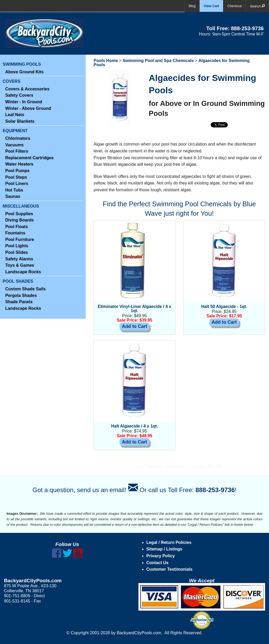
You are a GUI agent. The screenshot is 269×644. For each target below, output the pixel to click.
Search (257, 6)
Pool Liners (17, 184)
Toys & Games (20, 265)
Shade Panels (19, 302)
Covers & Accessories (27, 89)
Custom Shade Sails (25, 289)
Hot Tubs (14, 190)
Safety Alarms (19, 259)
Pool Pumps (17, 171)
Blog (192, 6)
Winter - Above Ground (28, 108)
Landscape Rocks (23, 272)
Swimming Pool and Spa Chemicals (158, 61)
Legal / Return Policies (169, 542)
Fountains (15, 233)
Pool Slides (17, 252)
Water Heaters (19, 164)
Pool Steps (16, 177)
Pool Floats (17, 227)
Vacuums (14, 145)
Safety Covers (19, 95)
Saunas (13, 196)
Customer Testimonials (169, 569)
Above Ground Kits (24, 72)
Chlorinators (18, 138)
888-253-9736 (247, 28)
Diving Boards (19, 220)
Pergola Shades (21, 295)
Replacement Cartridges (29, 158)
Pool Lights (17, 246)
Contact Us (157, 563)
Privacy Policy (161, 556)
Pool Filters (17, 151)
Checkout (234, 6)
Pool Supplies (19, 214)
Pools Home (106, 61)
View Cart (211, 6)
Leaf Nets (15, 115)
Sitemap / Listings (164, 549)
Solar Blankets (20, 121)
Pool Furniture (20, 239)
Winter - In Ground (24, 102)
